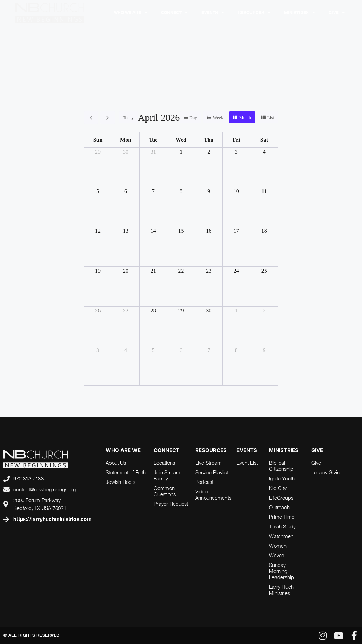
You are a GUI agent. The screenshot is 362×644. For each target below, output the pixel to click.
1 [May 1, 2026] (236, 311)
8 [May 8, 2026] (236, 350)
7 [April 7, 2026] (153, 191)
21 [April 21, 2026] (153, 271)
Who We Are (131, 13)
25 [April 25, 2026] (264, 271)
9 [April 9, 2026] (209, 191)
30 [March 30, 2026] (126, 152)
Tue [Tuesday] (153, 140)
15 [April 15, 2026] (181, 231)
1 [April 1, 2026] (181, 152)
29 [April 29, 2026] (181, 311)
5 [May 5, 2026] (153, 350)
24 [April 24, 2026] (236, 271)
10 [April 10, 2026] (236, 191)
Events (213, 13)
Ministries (300, 13)
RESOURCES (254, 13)
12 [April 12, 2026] (98, 231)
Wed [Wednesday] (181, 140)
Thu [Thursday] (209, 140)
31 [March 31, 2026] (153, 152)
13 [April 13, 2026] (126, 231)
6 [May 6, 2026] (181, 350)
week (218, 117)
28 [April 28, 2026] (153, 311)
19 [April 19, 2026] (98, 271)
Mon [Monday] (126, 140)
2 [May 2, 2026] (264, 311)
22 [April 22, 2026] (181, 271)
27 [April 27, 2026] (126, 311)
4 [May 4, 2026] (126, 350)
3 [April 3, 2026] (236, 152)
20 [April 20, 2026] (126, 271)
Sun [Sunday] (98, 140)
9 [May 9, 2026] (264, 350)
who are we (123, 450)
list (271, 117)
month (245, 117)
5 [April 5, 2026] (98, 191)
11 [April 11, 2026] (264, 191)
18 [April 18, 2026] (264, 231)
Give (337, 13)
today (128, 117)
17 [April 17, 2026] (236, 231)
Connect (174, 13)
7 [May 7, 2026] (209, 350)
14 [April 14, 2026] (153, 231)
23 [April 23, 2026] (209, 271)
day (193, 117)
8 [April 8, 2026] (181, 191)
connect (167, 450)
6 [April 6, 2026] (126, 191)
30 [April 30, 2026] (209, 311)
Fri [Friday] (236, 140)
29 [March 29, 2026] (98, 152)
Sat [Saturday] (264, 140)
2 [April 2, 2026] (209, 152)
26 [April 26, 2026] (98, 311)
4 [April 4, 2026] (264, 152)
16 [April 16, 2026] (209, 231)
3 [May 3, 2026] (98, 350)
